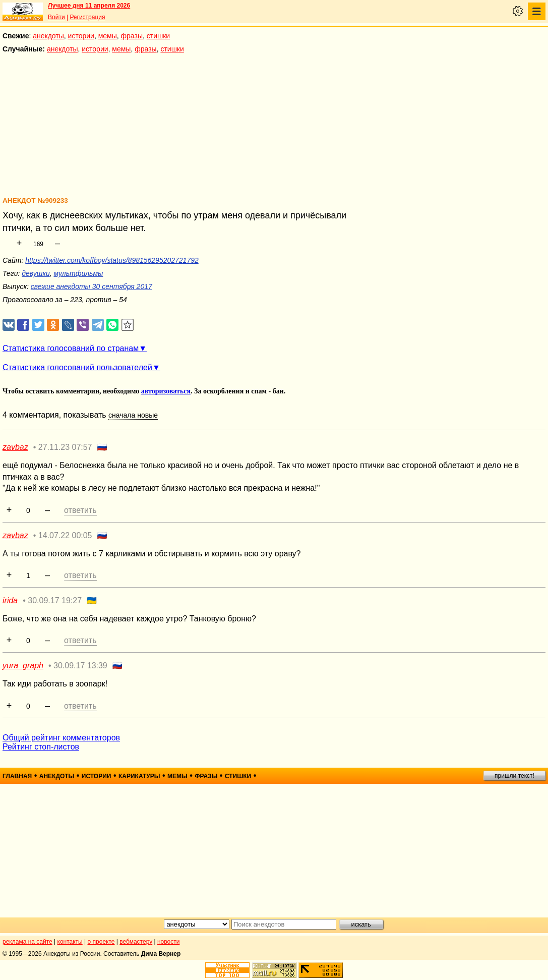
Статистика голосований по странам (71, 348)
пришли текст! (514, 776)
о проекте (101, 942)
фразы (132, 36)
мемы (108, 36)
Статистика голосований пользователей (77, 367)
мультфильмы (79, 273)
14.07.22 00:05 (65, 535)
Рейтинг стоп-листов (41, 747)
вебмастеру (136, 942)
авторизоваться (166, 391)
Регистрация (87, 17)
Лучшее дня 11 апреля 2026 (89, 6)
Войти (56, 17)
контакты (70, 942)
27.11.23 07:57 (65, 447)
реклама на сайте (27, 942)
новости (168, 942)
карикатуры (139, 776)
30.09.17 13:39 (80, 666)
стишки (158, 36)
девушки (36, 273)
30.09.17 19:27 (55, 600)
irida (10, 600)
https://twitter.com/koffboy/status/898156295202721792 (112, 260)
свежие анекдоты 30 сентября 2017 (92, 286)
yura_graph (23, 666)
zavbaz (15, 447)
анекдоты (48, 36)
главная (17, 776)
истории (81, 36)
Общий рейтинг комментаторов (61, 738)
